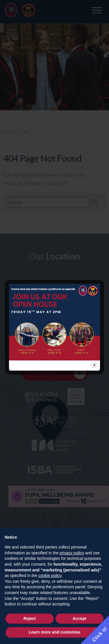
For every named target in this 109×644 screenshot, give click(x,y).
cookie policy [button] (50, 576)
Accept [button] (79, 618)
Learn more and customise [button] (54, 632)
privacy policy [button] (72, 553)
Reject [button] (30, 618)
